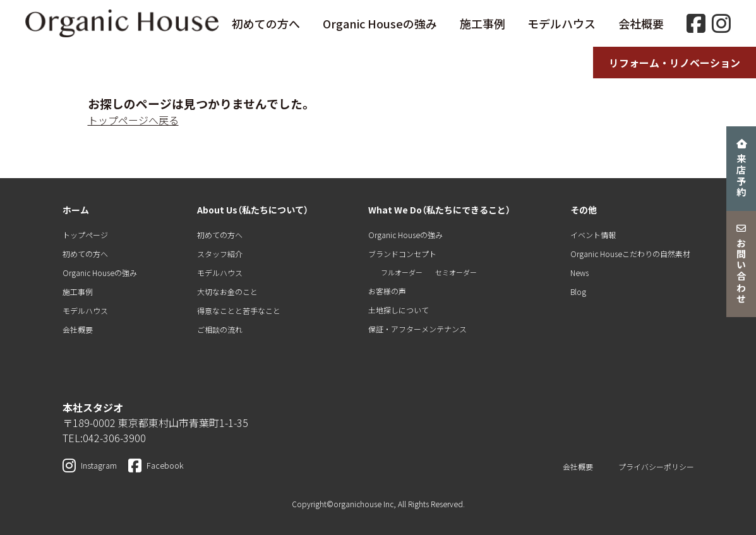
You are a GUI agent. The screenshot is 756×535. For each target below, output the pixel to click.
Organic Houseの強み (380, 23)
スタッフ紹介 (220, 254)
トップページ (85, 235)
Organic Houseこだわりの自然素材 (630, 254)
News (579, 273)
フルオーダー (402, 272)
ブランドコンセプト (402, 254)
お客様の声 (387, 291)
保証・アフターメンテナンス (417, 329)
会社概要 (641, 23)
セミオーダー (456, 272)
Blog (578, 292)
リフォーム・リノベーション (675, 63)
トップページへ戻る (133, 120)
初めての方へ (266, 23)
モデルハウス (561, 23)
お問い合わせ (742, 264)
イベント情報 (593, 235)
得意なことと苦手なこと (239, 310)
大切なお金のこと (227, 292)
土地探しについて (399, 310)
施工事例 (483, 23)
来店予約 (742, 169)
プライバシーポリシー (656, 466)
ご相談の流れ (220, 329)
